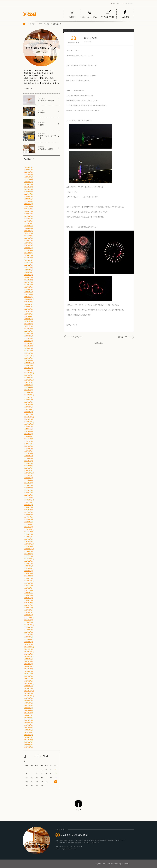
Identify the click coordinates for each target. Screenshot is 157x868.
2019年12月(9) (28, 351)
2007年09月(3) (28, 710)
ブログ (32, 24)
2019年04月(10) (29, 370)
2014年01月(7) (28, 524)
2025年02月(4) (28, 199)
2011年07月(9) (28, 598)
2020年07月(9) (28, 334)
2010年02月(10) (29, 639)
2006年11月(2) (28, 732)
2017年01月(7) (28, 436)
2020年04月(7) (28, 341)
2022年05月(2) (28, 280)
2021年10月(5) (28, 297)
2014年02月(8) (28, 522)
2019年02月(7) (28, 375)
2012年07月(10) (29, 568)
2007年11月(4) (28, 705)
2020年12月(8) (28, 321)
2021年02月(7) (28, 316)
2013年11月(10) (29, 529)
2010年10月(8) (28, 620)
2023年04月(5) (28, 253)
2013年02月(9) (28, 551)
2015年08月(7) (28, 478)
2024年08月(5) (28, 214)
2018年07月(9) (28, 392)
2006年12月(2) (28, 730)
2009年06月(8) (28, 659)
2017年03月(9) (28, 431)
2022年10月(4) (28, 267)
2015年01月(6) (28, 495)
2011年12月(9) (28, 586)
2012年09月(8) (28, 564)
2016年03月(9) (28, 461)
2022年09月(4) (28, 270)
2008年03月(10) (29, 696)
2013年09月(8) (28, 534)
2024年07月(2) (28, 216)
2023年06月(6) (28, 248)
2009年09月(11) (29, 652)
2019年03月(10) (29, 373)
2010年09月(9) (28, 622)
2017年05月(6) (28, 427)
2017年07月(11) (29, 422)
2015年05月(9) (28, 485)
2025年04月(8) (28, 194)
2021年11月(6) (28, 294)
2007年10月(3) (28, 708)
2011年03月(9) (28, 608)
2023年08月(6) (28, 243)
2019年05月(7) (28, 368)
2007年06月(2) (28, 715)
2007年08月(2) (28, 713)
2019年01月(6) (28, 378)
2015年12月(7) (28, 468)
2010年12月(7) (28, 615)
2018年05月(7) (28, 397)
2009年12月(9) (28, 644)
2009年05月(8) (28, 661)
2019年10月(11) (29, 356)
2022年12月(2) (28, 263)
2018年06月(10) (29, 395)
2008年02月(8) (28, 698)
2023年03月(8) (28, 255)
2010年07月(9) (28, 627)
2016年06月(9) (28, 453)
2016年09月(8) (28, 446)
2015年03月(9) (28, 490)
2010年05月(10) (29, 632)
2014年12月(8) (28, 497)
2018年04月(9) (28, 400)
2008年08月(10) (29, 683)
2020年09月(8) (28, 329)
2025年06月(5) (28, 189)
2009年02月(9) (28, 669)
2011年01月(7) (28, 613)
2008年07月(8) (28, 686)
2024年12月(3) (28, 204)
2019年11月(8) (28, 353)
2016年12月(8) (28, 439)
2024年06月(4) (28, 219)
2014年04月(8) (28, 517)
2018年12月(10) (29, 380)
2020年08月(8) (28, 331)
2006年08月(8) (28, 740)
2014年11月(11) (29, 500)
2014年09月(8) (28, 505)
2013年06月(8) (28, 541)
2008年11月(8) (28, 676)
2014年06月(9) (28, 512)
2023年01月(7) (28, 260)
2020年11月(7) (28, 324)
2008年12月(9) (28, 674)
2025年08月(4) (28, 184)
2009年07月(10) (29, 657)
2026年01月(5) (28, 174)
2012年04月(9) (28, 576)
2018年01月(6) (28, 407)
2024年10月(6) (28, 209)
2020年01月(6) (28, 348)
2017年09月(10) (29, 417)
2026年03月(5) (28, 170)
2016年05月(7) (28, 456)
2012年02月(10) (29, 581)
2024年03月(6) (28, 226)
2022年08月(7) (28, 272)
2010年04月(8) (28, 634)
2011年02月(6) (28, 610)
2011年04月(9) (28, 605)
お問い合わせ (128, 3)
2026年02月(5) (28, 172)
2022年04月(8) (28, 282)
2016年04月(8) (28, 458)
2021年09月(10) (29, 299)
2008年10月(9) (28, 679)
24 (46, 782)
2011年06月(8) (28, 600)
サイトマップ (117, 3)
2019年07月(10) (29, 363)
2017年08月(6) (28, 419)
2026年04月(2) (28, 167)
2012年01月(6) (28, 583)
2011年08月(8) (28, 595)
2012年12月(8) (28, 556)
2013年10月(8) (28, 532)
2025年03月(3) (28, 197)
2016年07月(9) (28, 451)
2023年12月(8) (28, 233)
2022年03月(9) (28, 285)
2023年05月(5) (28, 250)
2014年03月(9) (28, 520)
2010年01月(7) (28, 642)
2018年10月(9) (28, 385)
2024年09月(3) (28, 211)
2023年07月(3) (28, 245)
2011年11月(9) (28, 588)
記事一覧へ (99, 343)
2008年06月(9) (28, 688)
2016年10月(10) (29, 444)
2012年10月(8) (28, 561)
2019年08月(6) (28, 360)
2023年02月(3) (28, 258)
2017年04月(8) (28, 429)
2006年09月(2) (28, 737)
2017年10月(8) (28, 414)
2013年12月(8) (28, 527)
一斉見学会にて (77, 337)
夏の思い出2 (123, 337)
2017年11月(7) (28, 412)
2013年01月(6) (28, 554)
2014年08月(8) (28, 507)
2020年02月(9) (28, 346)
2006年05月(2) (28, 747)
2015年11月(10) (29, 471)
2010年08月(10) (29, 625)
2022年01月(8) (28, 290)
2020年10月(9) (28, 326)
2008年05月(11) (29, 691)
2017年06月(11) (29, 424)
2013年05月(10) (29, 544)
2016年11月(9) (28, 441)
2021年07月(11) (29, 304)
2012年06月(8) (28, 571)
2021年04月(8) (28, 311)
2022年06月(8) (28, 277)
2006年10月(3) (28, 735)
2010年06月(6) (28, 630)
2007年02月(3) (28, 725)
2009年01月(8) (28, 671)
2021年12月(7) (28, 292)
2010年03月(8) (28, 637)
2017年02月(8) (28, 434)
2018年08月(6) (28, 390)
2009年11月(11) (29, 647)
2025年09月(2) (28, 182)
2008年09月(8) (28, 681)
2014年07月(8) (28, 510)
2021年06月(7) (28, 307)
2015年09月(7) (28, 475)
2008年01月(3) (28, 701)
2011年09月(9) (28, 593)
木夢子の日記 (44, 24)
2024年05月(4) (28, 221)
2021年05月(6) (28, 309)
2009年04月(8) (28, 664)
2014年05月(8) (28, 515)
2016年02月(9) (28, 463)
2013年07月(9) (28, 539)
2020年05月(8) (28, 338)
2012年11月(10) (29, 559)
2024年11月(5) (28, 206)
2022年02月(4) (28, 287)
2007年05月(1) (28, 718)
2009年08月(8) (28, 654)
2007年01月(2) (28, 727)
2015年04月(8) (28, 488)
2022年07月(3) (28, 275)
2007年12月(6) (28, 703)
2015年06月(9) (28, 483)
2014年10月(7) (28, 502)
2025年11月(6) (28, 179)
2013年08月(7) (28, 537)
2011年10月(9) (28, 590)
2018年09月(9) (28, 387)
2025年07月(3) (28, 187)
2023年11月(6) (28, 236)
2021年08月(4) (28, 302)
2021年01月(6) (28, 319)
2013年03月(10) (29, 549)
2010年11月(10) (29, 617)
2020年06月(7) (28, 336)
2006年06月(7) (28, 745)
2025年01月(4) (28, 201)
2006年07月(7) (28, 742)
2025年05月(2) (28, 192)
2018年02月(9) (28, 404)
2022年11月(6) (28, 265)
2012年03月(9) (28, 578)
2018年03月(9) (28, 402)
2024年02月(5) (28, 228)
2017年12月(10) (29, 409)
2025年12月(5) (28, 177)
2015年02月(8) (28, 493)
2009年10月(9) (28, 649)
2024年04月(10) (29, 223)
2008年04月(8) (28, 693)
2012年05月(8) (28, 573)
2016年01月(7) (28, 466)
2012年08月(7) (28, 566)
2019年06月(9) (28, 365)
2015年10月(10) (29, 473)
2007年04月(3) (28, 720)
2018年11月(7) (28, 383)
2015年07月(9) (28, 480)
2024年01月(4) (28, 231)
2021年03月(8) (28, 314)
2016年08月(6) (28, 449)
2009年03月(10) (29, 666)
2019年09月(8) (28, 358)
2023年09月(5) (28, 241)
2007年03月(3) (28, 723)
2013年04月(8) (28, 546)
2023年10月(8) (28, 238)
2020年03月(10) (29, 343)
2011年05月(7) (28, 603)
